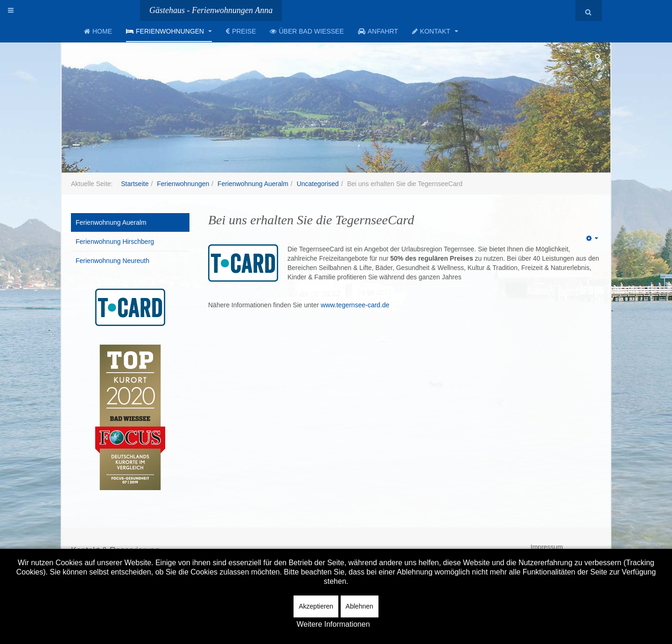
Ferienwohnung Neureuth (112, 261)
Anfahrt (378, 31)
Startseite (135, 184)
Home (98, 31)
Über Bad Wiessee (307, 31)
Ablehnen (360, 606)
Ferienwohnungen (169, 31)
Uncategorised (318, 184)
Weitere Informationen (333, 624)
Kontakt (435, 31)
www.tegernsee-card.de (355, 305)
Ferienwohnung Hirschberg (115, 242)
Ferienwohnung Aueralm (253, 184)
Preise (241, 31)
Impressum (547, 547)
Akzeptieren (316, 606)
